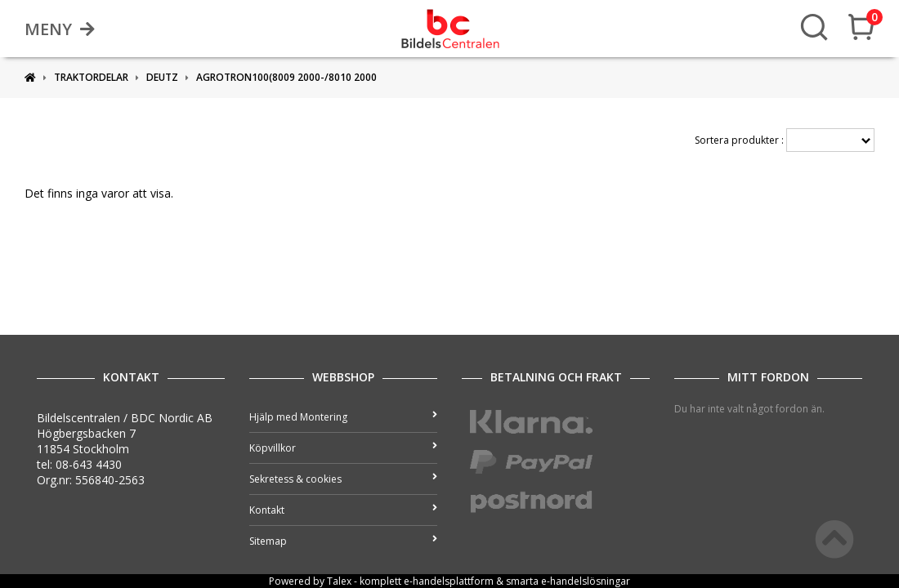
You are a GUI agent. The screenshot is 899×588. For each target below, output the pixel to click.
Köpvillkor (343, 448)
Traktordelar (91, 77)
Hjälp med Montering (343, 417)
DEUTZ (162, 77)
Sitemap (343, 541)
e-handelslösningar (586, 581)
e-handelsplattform (449, 581)
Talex (339, 581)
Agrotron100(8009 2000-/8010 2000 (286, 77)
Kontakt (343, 510)
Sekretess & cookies (343, 479)
